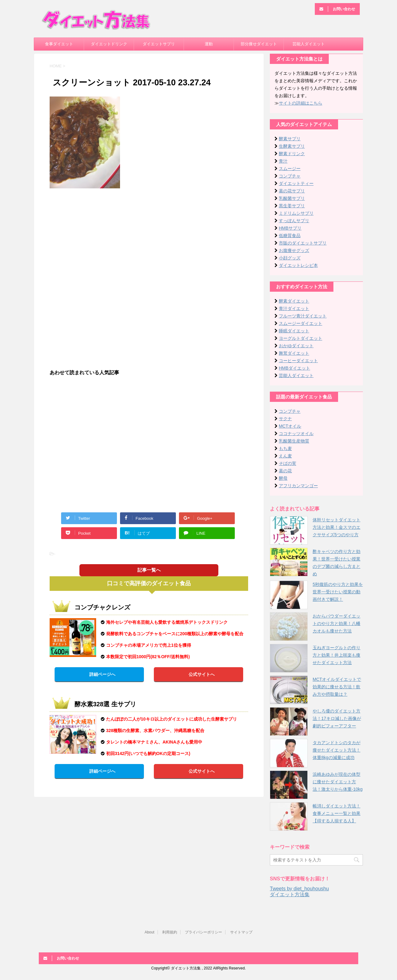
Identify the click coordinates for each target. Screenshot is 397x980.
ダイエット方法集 (290, 895)
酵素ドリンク (292, 154)
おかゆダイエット (296, 346)
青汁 (283, 161)
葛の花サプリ (292, 191)
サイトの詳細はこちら (301, 103)
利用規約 (170, 932)
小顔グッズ (290, 258)
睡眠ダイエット (294, 331)
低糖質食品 (290, 236)
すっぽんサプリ (294, 221)
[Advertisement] (149, 238)
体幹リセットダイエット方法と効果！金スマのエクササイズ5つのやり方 (337, 527)
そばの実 (288, 463)
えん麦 (285, 456)
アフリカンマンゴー (298, 486)
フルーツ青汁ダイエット (303, 316)
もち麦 (285, 448)
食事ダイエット (59, 44)
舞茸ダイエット (294, 353)
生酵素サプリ (292, 146)
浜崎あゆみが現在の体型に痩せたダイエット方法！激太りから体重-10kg (338, 782)
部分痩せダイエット (259, 44)
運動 (209, 44)
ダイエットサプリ (159, 44)
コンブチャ (290, 176)
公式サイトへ (202, 674)
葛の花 (285, 471)
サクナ (285, 419)
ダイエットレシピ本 (298, 265)
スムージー (290, 169)
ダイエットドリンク (109, 44)
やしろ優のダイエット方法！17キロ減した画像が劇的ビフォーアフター (337, 718)
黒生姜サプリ (292, 206)
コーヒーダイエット (298, 361)
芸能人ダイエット (309, 44)
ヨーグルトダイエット (301, 338)
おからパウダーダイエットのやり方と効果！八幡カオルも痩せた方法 (337, 623)
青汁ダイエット (294, 308)
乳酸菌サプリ (292, 198)
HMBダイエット (294, 368)
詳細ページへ (102, 674)
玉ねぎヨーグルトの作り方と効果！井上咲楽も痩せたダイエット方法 (337, 655)
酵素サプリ (290, 139)
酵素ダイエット (294, 301)
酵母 (283, 478)
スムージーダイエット (301, 323)
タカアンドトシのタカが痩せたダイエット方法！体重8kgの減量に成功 (337, 750)
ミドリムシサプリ (296, 213)
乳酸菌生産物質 (294, 441)
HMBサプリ (290, 228)
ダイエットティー (296, 183)
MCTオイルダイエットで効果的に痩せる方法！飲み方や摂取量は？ (337, 687)
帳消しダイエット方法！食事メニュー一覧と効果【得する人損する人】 (337, 813)
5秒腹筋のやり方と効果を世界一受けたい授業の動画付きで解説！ (338, 592)
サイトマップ (241, 932)
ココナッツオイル (296, 434)
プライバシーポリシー (203, 932)
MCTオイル (290, 426)
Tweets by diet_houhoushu (299, 889)
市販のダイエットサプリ (303, 243)
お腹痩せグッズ (294, 250)
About (149, 932)
